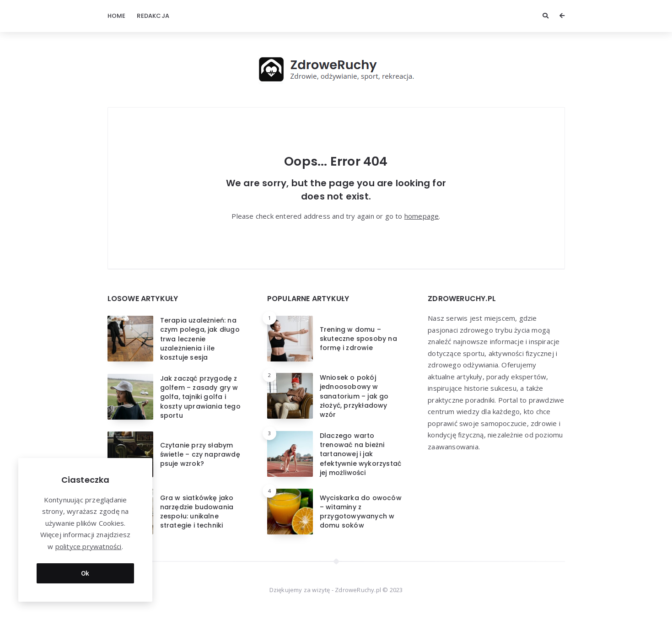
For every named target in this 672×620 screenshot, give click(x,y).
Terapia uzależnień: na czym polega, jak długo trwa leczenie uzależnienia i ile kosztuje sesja (200, 339)
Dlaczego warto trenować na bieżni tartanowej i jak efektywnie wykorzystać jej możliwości (360, 454)
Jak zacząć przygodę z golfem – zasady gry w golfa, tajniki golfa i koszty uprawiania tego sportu (200, 397)
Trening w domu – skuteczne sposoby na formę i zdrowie (358, 339)
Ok (85, 573)
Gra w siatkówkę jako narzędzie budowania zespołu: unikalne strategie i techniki (197, 512)
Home (117, 16)
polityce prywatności (89, 546)
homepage (422, 216)
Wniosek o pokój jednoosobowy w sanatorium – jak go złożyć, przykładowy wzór (354, 396)
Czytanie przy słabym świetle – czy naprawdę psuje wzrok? (200, 455)
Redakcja (153, 16)
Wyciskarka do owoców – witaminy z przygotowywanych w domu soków (361, 512)
